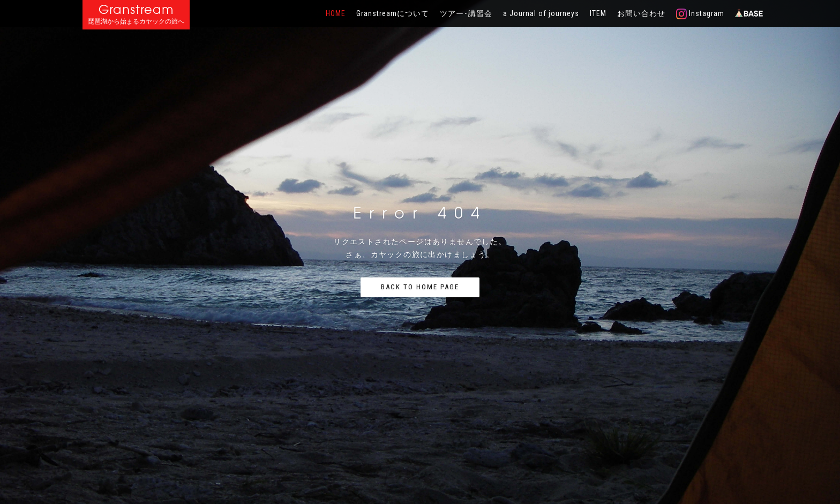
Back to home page (420, 287)
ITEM (598, 13)
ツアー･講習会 (466, 13)
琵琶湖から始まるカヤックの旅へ (136, 22)
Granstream (136, 9)
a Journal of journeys (541, 13)
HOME (336, 13)
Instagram (700, 14)
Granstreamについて (393, 13)
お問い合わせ (641, 13)
